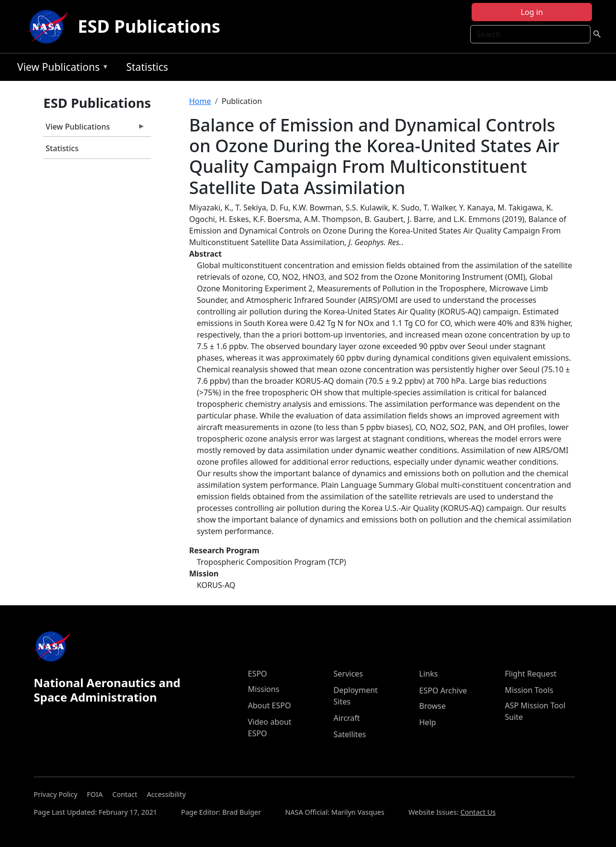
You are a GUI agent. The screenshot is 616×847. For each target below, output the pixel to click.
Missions (263, 689)
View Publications (61, 69)
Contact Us (478, 812)
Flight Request (531, 674)
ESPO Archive (443, 691)
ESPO (257, 674)
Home (200, 101)
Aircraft (347, 718)
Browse (432, 706)
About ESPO (269, 705)
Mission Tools (529, 690)
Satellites (350, 734)
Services (348, 674)
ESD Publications (149, 26)
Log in (532, 12)
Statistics (147, 67)
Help (428, 722)
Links (429, 674)
